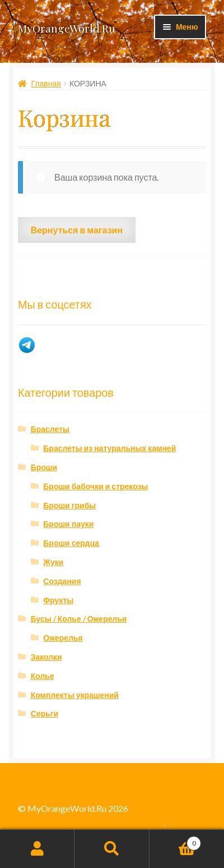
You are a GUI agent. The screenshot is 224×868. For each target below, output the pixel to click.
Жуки (53, 562)
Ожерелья (63, 638)
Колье (43, 676)
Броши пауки (68, 524)
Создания (62, 581)
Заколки (46, 657)
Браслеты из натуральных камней (109, 448)
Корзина (176, 841)
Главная (46, 83)
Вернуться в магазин (77, 230)
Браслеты (50, 429)
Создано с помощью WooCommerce (91, 823)
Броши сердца (71, 543)
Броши (44, 467)
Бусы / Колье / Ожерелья (79, 619)
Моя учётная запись (37, 849)
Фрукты (58, 600)
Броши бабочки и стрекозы (95, 486)
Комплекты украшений (75, 695)
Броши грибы (69, 505)
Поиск (112, 849)
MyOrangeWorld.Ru (67, 28)
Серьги (45, 713)
